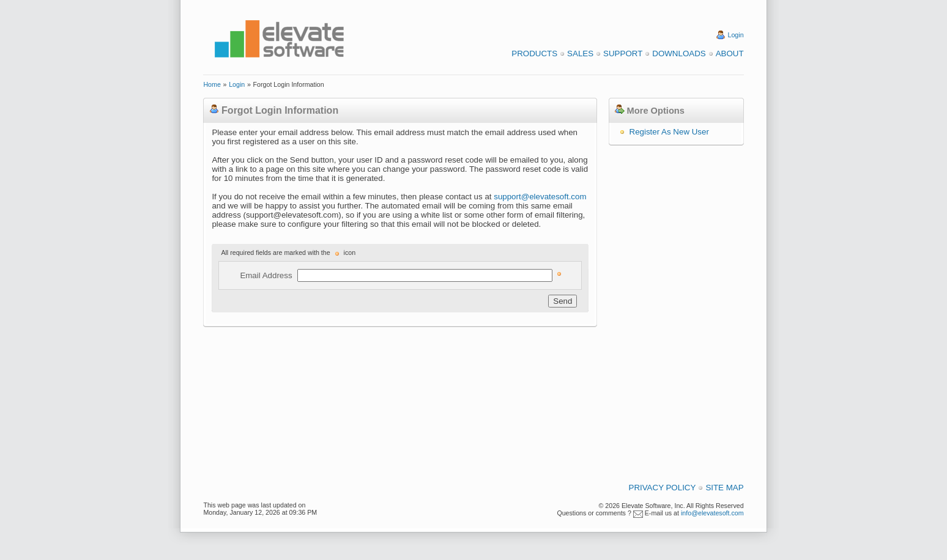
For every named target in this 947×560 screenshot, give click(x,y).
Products (534, 53)
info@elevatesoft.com (712, 513)
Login (736, 35)
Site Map (724, 488)
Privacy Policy (663, 488)
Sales (580, 53)
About (730, 53)
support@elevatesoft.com (540, 197)
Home (212, 84)
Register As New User (669, 132)
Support (623, 53)
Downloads (679, 53)
